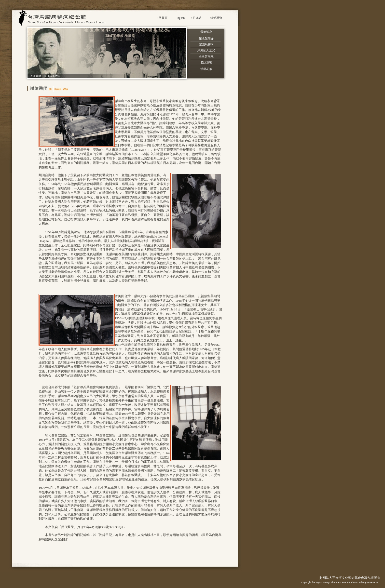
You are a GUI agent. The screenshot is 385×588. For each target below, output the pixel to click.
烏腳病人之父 (206, 50)
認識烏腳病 (206, 44)
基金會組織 (206, 56)
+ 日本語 (196, 18)
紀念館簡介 (206, 39)
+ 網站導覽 (215, 18)
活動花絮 (206, 69)
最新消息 (206, 32)
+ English (179, 18)
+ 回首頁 (162, 18)
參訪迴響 (206, 63)
